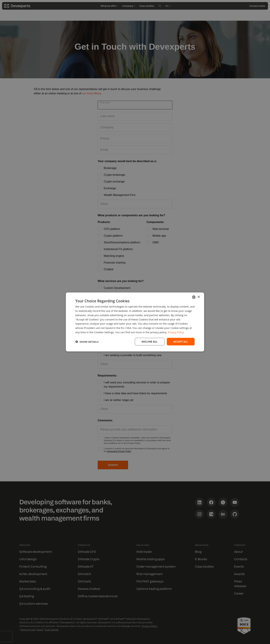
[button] (87, 342)
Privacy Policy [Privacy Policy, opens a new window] (176, 332)
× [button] (199, 297)
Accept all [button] (181, 341)
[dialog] (135, 322)
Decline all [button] (150, 341)
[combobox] (194, 297)
